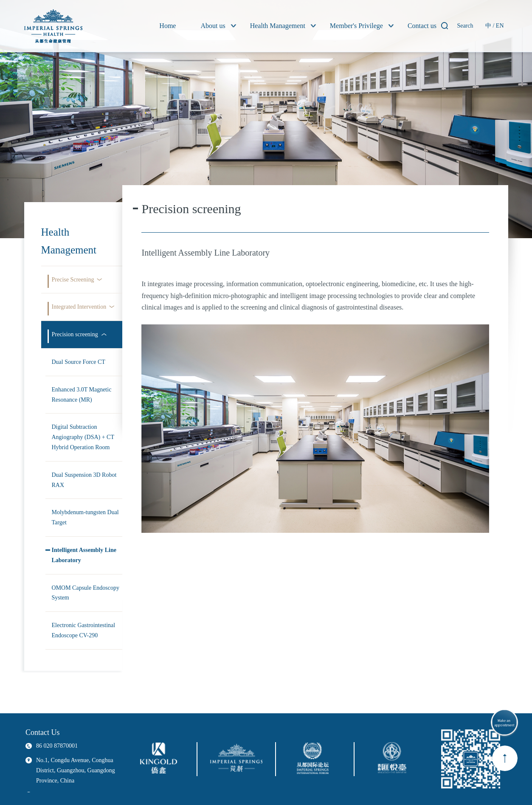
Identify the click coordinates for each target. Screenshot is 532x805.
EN (500, 26)
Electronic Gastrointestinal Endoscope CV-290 (84, 630)
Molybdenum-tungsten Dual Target (85, 517)
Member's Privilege (356, 26)
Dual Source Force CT (79, 362)
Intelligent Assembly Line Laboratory (84, 555)
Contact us (422, 26)
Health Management (278, 26)
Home (167, 26)
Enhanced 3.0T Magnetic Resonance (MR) (82, 395)
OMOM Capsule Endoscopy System (86, 593)
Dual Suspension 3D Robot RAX (84, 480)
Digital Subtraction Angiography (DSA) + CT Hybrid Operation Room (83, 437)
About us (213, 26)
